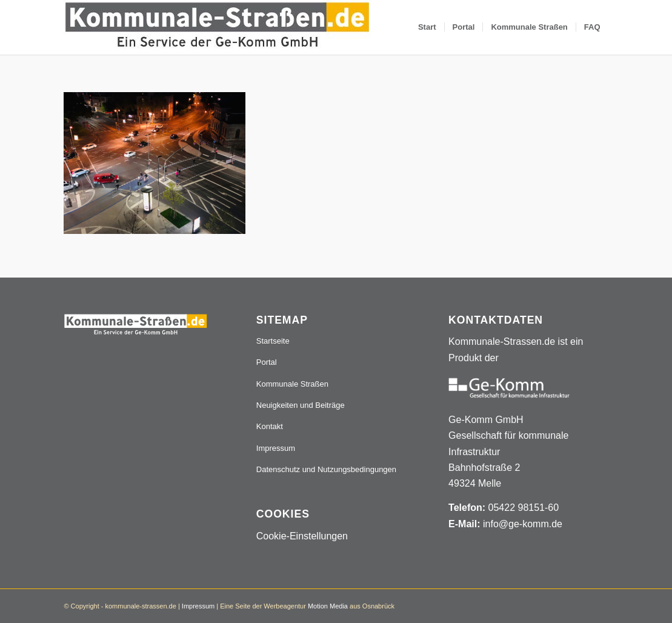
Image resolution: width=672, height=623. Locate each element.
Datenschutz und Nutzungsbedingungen (326, 469)
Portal (267, 362)
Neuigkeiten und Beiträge (301, 405)
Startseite (273, 341)
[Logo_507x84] (217, 27)
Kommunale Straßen (292, 384)
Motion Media (328, 606)
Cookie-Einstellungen (302, 536)
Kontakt (270, 426)
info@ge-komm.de (523, 524)
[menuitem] (427, 27)
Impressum (276, 448)
